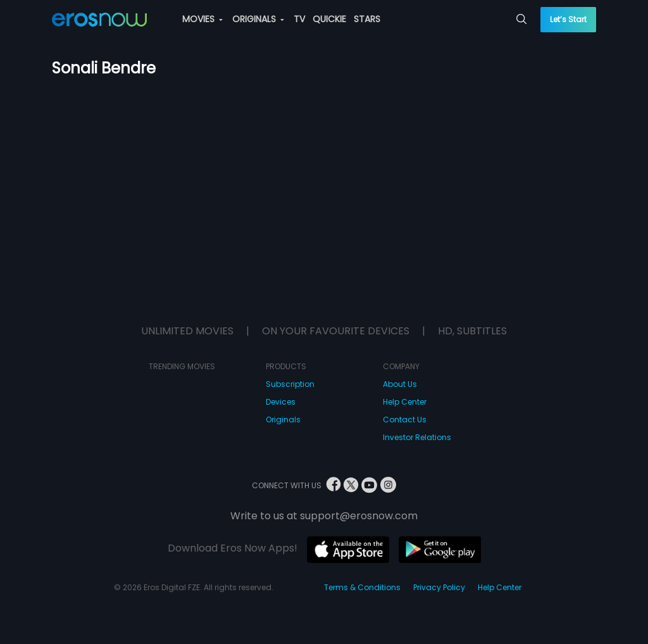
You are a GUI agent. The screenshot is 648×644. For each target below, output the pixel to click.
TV (299, 19)
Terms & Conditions (362, 587)
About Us (400, 384)
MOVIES (202, 19)
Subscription (290, 384)
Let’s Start (568, 19)
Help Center (405, 402)
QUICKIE (329, 19)
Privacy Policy (439, 587)
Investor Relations (417, 437)
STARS (367, 19)
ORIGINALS (258, 19)
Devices (281, 402)
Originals (283, 420)
